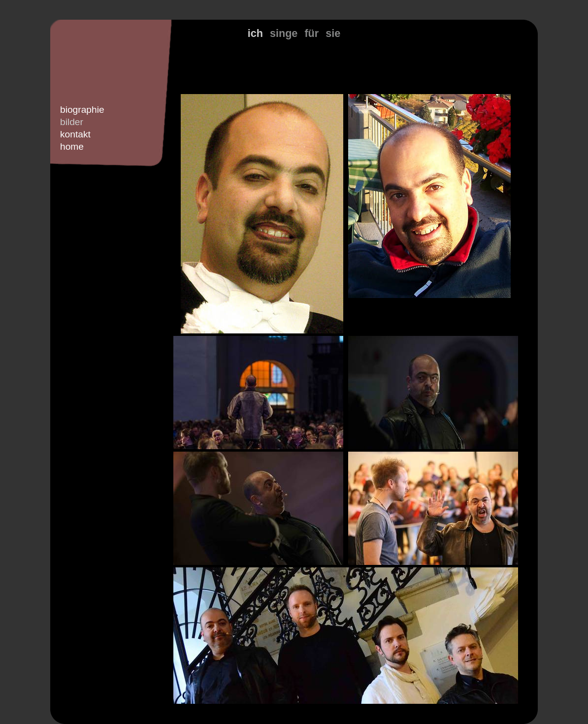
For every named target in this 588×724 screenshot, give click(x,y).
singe (284, 33)
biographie (82, 110)
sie (333, 33)
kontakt (75, 134)
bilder (72, 122)
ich (255, 33)
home (72, 147)
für (311, 33)
